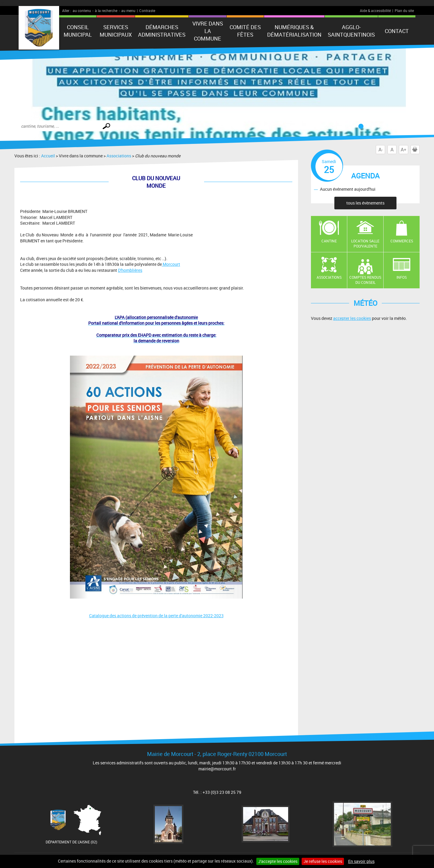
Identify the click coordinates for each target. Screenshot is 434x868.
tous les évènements (365, 203)
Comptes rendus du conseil (365, 280)
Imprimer (416, 150)
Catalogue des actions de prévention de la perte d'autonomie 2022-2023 (156, 616)
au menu (128, 11)
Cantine (329, 241)
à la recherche (106, 11)
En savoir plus (361, 861)
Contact (397, 31)
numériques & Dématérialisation (294, 31)
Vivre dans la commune (208, 31)
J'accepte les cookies (278, 861)
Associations (119, 156)
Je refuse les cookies (323, 861)
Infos (402, 277)
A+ (404, 150)
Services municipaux (116, 31)
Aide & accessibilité (375, 11)
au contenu (82, 11)
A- (381, 150)
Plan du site (404, 11)
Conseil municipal (78, 31)
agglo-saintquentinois (351, 31)
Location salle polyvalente (365, 243)
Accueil (48, 156)
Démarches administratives (162, 31)
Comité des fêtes (245, 31)
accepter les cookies (352, 318)
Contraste (147, 11)
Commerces (402, 241)
